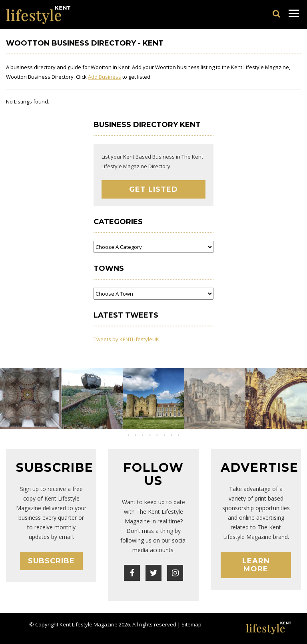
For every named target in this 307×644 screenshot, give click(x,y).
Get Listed (153, 189)
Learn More (256, 565)
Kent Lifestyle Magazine (89, 624)
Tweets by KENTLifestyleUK (126, 339)
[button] (146, 435)
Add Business (105, 77)
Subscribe (51, 561)
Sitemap (191, 624)
